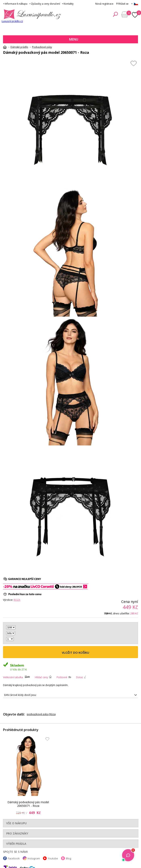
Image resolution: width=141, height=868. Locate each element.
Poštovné (62, 677)
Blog (68, 858)
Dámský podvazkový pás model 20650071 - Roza (28, 804)
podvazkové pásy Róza (41, 714)
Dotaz (80, 677)
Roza (17, 600)
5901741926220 (70, 695)
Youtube (53, 858)
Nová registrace (104, 4)
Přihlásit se (122, 4)
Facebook (14, 858)
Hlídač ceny (41, 677)
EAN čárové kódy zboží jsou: (20, 695)
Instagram (34, 858)
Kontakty (69, 4)
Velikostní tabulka (13, 677)
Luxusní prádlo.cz (12, 21)
